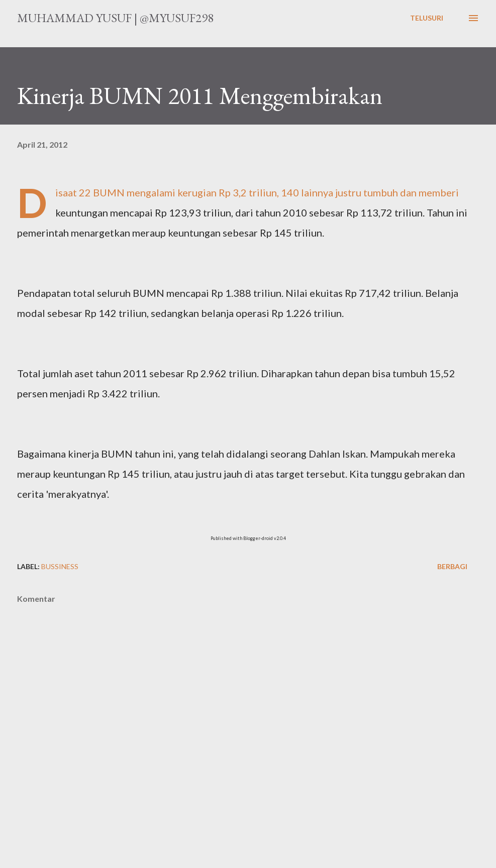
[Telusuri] (427, 18)
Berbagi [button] (452, 566)
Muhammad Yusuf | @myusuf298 (115, 18)
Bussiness (60, 566)
